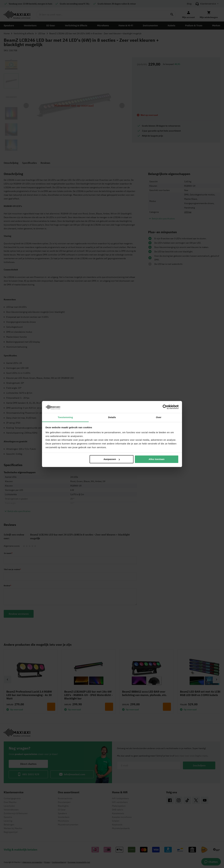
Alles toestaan (157, 459)
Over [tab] (159, 417)
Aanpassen (112, 459)
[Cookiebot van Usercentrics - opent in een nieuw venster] (165, 407)
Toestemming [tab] (65, 417)
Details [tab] (112, 417)
